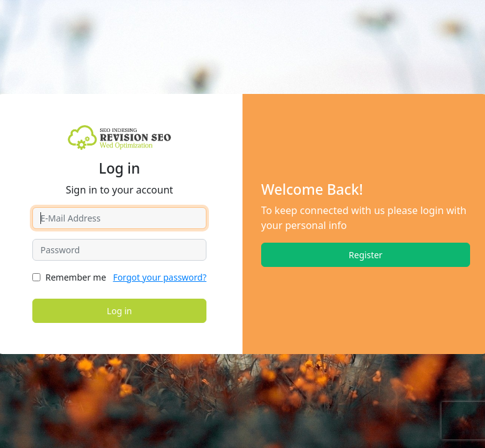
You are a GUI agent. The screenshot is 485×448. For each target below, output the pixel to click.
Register (366, 255)
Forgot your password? (160, 277)
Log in (119, 311)
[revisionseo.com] (120, 137)
